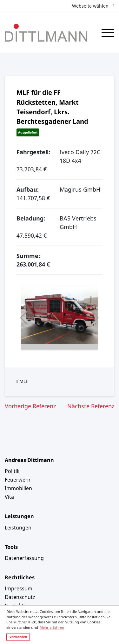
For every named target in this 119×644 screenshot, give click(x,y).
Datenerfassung (24, 558)
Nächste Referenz (91, 406)
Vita (9, 497)
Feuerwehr (18, 480)
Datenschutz (20, 597)
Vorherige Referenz (30, 406)
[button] (24, 318)
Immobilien (18, 488)
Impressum (19, 588)
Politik (12, 471)
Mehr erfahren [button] (52, 627)
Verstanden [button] (18, 637)
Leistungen (18, 528)
